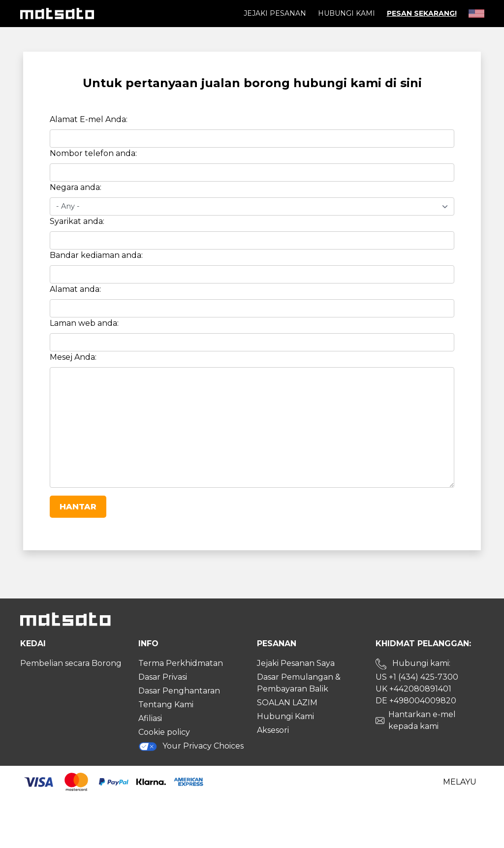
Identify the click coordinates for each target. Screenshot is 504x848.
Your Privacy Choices (191, 746)
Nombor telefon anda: (93, 153)
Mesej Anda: (73, 357)
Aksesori (273, 730)
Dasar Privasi (163, 677)
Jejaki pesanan (275, 13)
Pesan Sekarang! (422, 14)
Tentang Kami (166, 705)
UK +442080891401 (413, 689)
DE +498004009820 (416, 701)
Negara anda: (76, 187)
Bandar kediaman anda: (96, 255)
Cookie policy (164, 732)
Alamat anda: (75, 289)
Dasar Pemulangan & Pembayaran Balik (299, 683)
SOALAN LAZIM (287, 703)
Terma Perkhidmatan (181, 663)
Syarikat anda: (77, 221)
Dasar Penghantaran (179, 691)
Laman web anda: (84, 323)
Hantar (78, 507)
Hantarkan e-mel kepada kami (422, 720)
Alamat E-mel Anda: (89, 119)
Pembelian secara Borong (71, 663)
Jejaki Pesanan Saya (296, 663)
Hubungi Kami (346, 13)
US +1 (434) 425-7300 (417, 677)
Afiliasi (150, 718)
